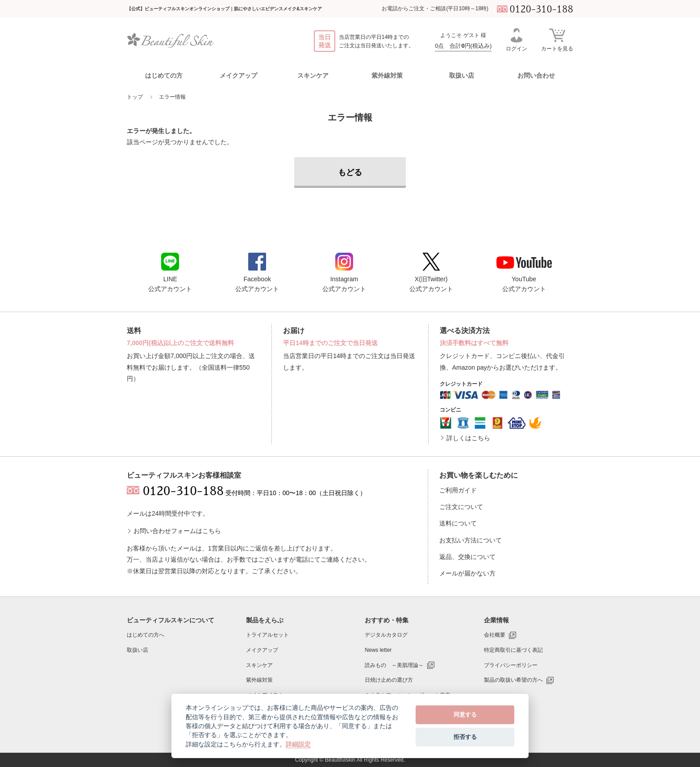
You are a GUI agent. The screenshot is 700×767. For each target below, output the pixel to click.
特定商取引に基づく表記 (513, 650)
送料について (458, 523)
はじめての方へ (146, 635)
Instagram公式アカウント (344, 273)
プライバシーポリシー (511, 665)
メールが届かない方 (467, 573)
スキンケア (259, 665)
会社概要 (495, 635)
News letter (378, 650)
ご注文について (461, 507)
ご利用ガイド (458, 490)
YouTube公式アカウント (524, 274)
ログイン (517, 40)
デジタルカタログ (386, 635)
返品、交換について (467, 557)
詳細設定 (298, 744)
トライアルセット (267, 635)
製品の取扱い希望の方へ (513, 680)
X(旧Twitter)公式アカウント (431, 273)
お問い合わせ (536, 75)
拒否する (465, 737)
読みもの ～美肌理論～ (394, 665)
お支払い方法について (471, 540)
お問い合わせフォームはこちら (177, 531)
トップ (135, 97)
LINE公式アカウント (170, 273)
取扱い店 (462, 75)
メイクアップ (262, 650)
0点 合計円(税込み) (463, 46)
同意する (465, 715)
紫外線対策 (259, 680)
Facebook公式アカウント (257, 273)
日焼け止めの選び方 (389, 680)
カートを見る (557, 40)
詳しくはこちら (468, 438)
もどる (350, 172)
